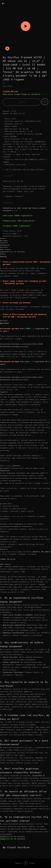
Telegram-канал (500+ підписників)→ (19, 221)
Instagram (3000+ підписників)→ (17, 226)
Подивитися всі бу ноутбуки (12, 839)
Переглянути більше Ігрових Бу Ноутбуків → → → (25, 94)
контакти (16, 466)
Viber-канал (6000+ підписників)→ (18, 215)
